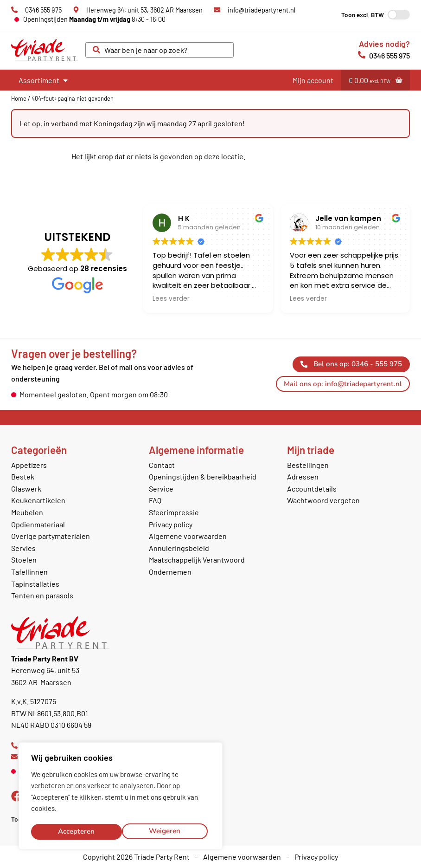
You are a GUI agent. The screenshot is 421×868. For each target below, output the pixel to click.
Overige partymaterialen (51, 536)
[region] (121, 797)
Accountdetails (312, 489)
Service (161, 489)
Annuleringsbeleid (179, 548)
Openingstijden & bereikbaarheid (203, 476)
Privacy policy (171, 524)
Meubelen (27, 512)
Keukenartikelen (38, 500)
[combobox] (159, 50)
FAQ (155, 500)
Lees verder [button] (171, 299)
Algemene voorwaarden (188, 536)
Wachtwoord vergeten (323, 500)
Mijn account (313, 80)
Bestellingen (308, 465)
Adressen (303, 476)
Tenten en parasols (42, 595)
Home (19, 98)
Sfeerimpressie (174, 512)
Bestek (23, 476)
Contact (162, 465)
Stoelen (24, 560)
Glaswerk (26, 489)
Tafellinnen (29, 572)
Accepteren (165, 831)
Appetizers (29, 465)
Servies (23, 548)
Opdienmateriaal (38, 524)
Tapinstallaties (35, 584)
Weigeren (74, 831)
